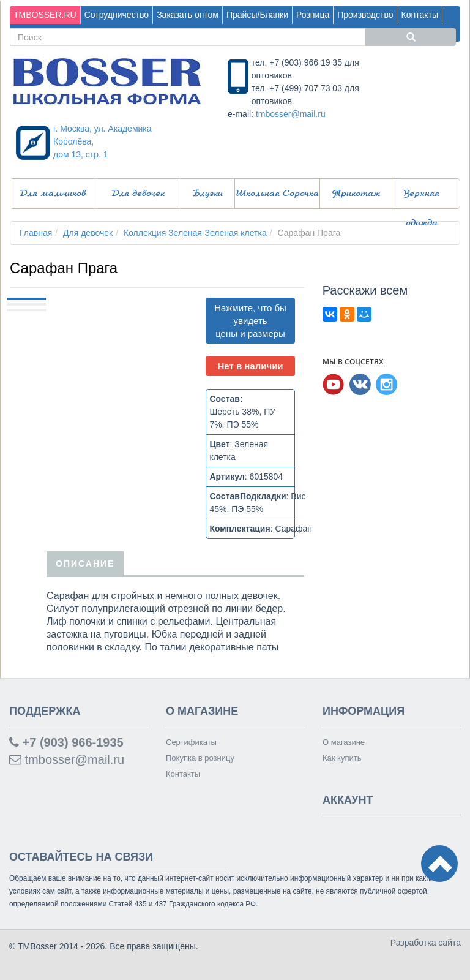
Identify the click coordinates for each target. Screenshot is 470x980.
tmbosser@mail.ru (291, 114)
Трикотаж (356, 194)
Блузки (208, 194)
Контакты (419, 15)
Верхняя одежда (422, 199)
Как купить (342, 758)
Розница (313, 15)
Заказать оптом (188, 15)
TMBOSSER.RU (45, 15)
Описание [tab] (85, 563)
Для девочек (138, 194)
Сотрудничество (117, 15)
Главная (36, 233)
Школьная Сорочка (277, 194)
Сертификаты (191, 742)
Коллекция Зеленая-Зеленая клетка (195, 233)
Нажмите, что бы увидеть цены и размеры (250, 321)
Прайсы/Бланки (257, 15)
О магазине (344, 742)
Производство (365, 15)
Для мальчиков (53, 194)
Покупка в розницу (200, 758)
